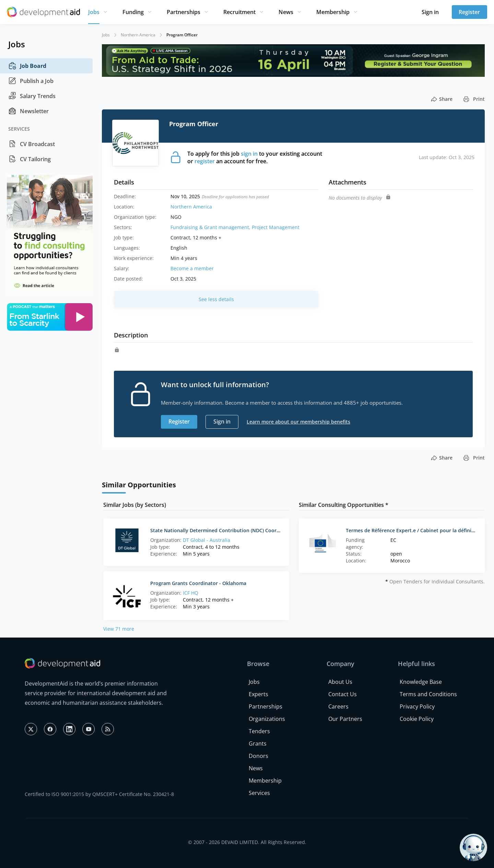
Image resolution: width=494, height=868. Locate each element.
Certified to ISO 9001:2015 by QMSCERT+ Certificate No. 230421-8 (99, 794)
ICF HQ (191, 593)
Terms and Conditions (428, 694)
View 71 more (119, 629)
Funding (133, 12)
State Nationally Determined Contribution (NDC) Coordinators (223, 530)
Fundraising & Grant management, (211, 227)
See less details (216, 299)
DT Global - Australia (207, 540)
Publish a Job (31, 81)
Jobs (94, 12)
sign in (249, 154)
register (205, 161)
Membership (333, 12)
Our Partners (345, 719)
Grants (258, 744)
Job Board (27, 66)
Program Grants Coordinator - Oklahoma (198, 583)
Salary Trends (32, 96)
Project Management (276, 227)
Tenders (259, 731)
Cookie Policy (417, 719)
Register (469, 12)
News (286, 12)
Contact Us (343, 694)
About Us (340, 682)
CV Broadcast (32, 144)
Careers (338, 706)
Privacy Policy (417, 706)
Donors (258, 756)
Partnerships (184, 12)
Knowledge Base (421, 682)
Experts (258, 694)
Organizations (267, 719)
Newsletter (28, 111)
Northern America (138, 35)
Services (259, 793)
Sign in (430, 12)
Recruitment (239, 12)
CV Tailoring (30, 159)
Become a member (192, 268)
